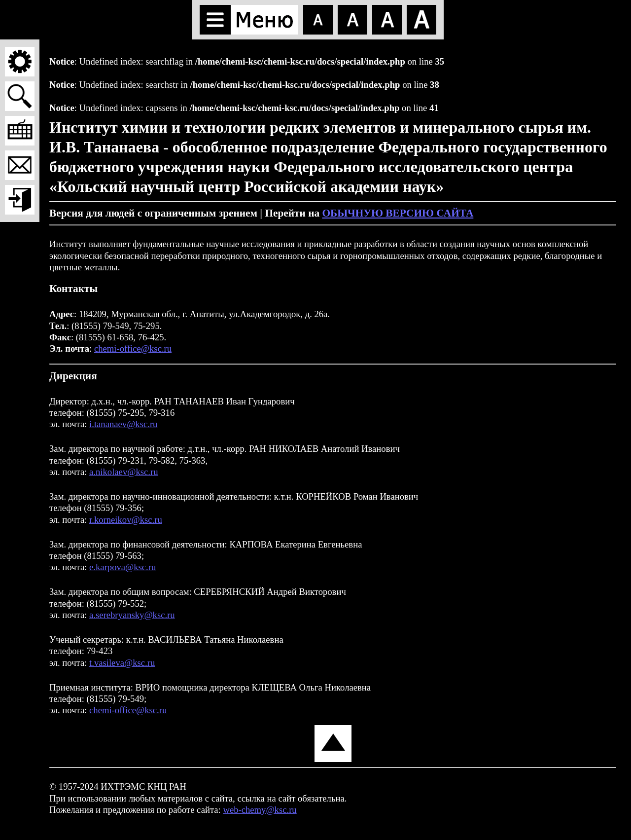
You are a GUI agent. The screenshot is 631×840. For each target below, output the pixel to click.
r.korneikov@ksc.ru (126, 520)
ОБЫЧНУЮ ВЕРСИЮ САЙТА (398, 213)
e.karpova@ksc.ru (123, 567)
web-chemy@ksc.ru (260, 810)
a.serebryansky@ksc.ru (132, 615)
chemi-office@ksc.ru (133, 348)
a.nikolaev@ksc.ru (123, 472)
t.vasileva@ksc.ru (122, 663)
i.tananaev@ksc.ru (123, 424)
